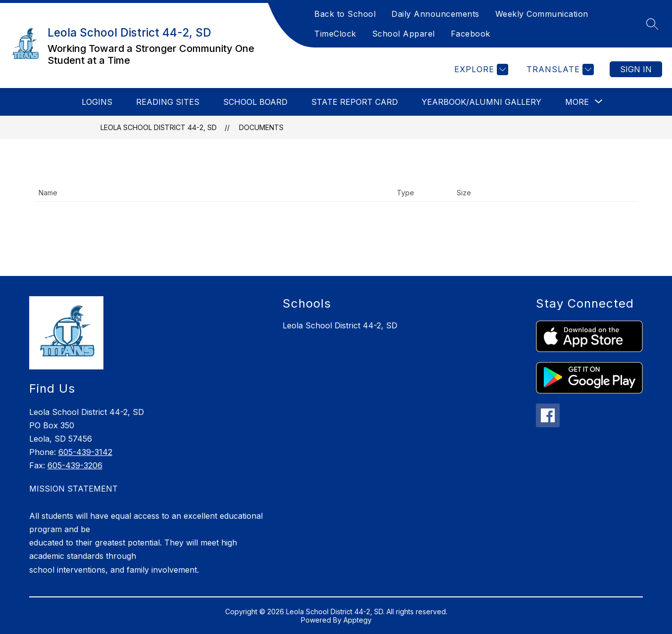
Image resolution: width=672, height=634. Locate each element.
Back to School (345, 14)
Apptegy (358, 620)
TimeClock (335, 34)
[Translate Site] (559, 69)
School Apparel (404, 34)
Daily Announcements (435, 14)
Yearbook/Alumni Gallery (481, 102)
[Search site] (652, 24)
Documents (261, 127)
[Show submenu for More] (577, 102)
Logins (97, 102)
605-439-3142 (85, 452)
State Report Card (355, 102)
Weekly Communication (542, 14)
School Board (255, 102)
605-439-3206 (75, 465)
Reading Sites (168, 102)
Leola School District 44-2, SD (159, 127)
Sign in (636, 69)
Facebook (471, 34)
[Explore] (480, 69)
